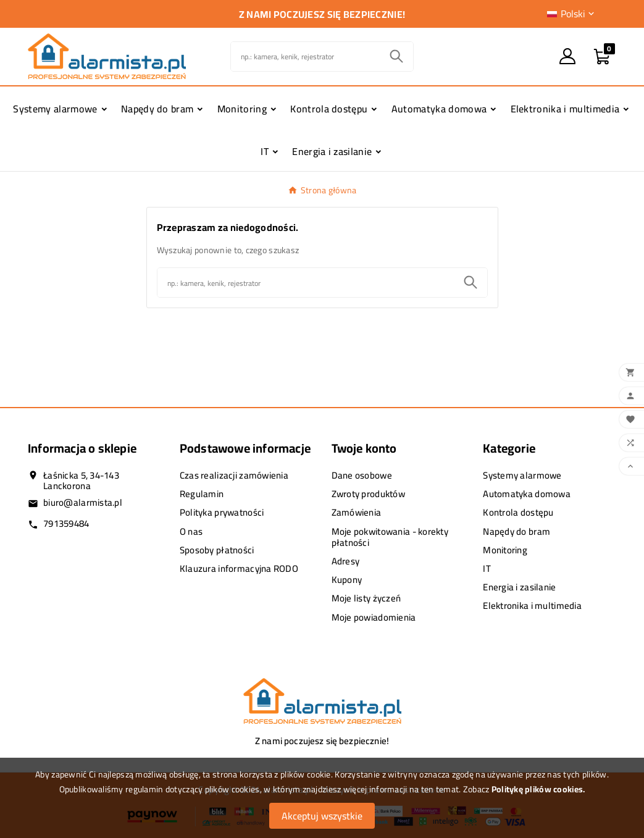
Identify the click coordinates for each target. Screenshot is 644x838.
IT (487, 568)
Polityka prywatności (222, 512)
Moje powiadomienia (374, 617)
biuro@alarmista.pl (83, 502)
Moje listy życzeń (366, 598)
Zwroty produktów (368, 494)
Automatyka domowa (527, 494)
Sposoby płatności (217, 550)
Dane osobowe (362, 475)
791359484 (66, 523)
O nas (191, 531)
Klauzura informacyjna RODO (239, 568)
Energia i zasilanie (519, 587)
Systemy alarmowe (522, 475)
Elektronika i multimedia (532, 605)
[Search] (396, 56)
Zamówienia (357, 512)
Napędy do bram (516, 531)
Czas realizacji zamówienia (234, 475)
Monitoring (505, 550)
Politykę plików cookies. (538, 789)
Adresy (346, 561)
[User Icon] (567, 56)
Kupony (347, 580)
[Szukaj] (306, 57)
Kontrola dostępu (518, 512)
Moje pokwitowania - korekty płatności (390, 537)
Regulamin (202, 494)
